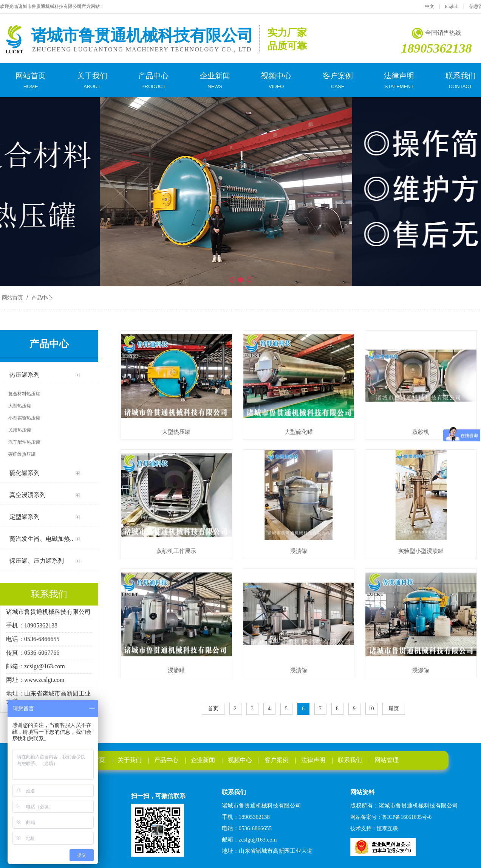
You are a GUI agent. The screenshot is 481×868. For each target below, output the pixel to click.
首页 (213, 709)
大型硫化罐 (299, 432)
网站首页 (12, 298)
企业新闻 (203, 760)
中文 (430, 6)
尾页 (394, 709)
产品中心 (41, 298)
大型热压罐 (176, 432)
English (452, 6)
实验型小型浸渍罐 (421, 551)
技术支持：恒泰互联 (374, 828)
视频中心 (240, 760)
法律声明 (313, 760)
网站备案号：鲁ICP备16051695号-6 (391, 817)
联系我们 (350, 760)
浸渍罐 (299, 551)
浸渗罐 (176, 670)
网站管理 (387, 760)
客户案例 (277, 760)
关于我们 (130, 760)
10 (371, 709)
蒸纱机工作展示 (176, 551)
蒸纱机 (421, 432)
